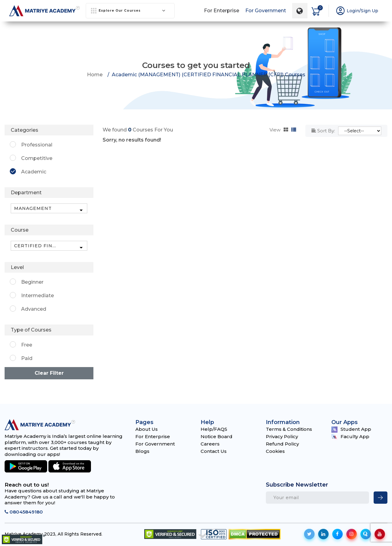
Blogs (142, 451)
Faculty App (350, 437)
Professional (37, 145)
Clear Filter (49, 373)
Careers (210, 444)
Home (95, 75)
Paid (27, 358)
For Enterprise (222, 11)
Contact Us (214, 451)
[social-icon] (309, 534)
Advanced (34, 309)
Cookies (275, 451)
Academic (34, 172)
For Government (266, 11)
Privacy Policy (282, 436)
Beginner (32, 282)
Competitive (37, 158)
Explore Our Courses (128, 11)
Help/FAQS (214, 429)
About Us (147, 429)
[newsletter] (381, 498)
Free (27, 345)
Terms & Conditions (289, 429)
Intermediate (38, 296)
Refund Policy (282, 444)
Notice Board (217, 436)
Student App (351, 429)
